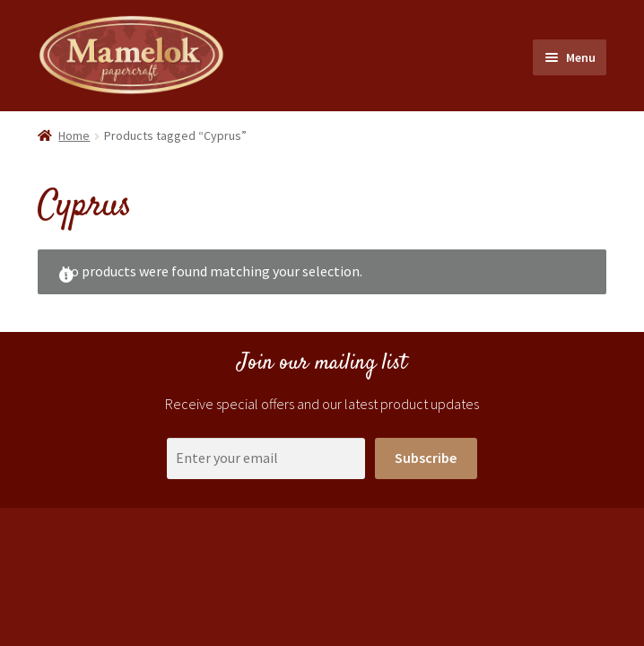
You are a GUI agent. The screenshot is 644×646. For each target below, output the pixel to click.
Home (74, 135)
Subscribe (426, 458)
